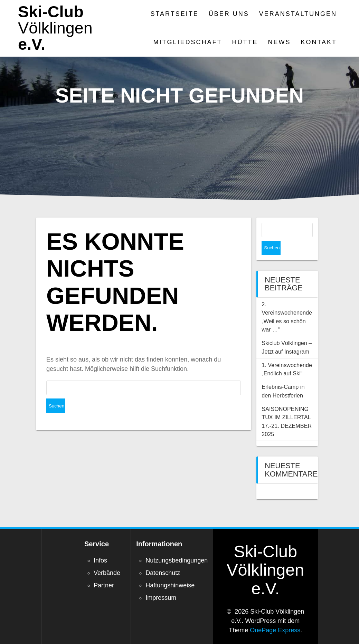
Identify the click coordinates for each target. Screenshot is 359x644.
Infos (100, 546)
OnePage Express (275, 616)
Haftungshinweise (170, 571)
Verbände (107, 558)
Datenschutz (163, 558)
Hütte (245, 42)
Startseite (174, 14)
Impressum (161, 583)
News (279, 42)
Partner (104, 571)
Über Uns (229, 14)
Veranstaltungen (298, 14)
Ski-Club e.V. (55, 28)
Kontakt (319, 42)
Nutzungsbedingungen (177, 546)
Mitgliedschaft (188, 42)
